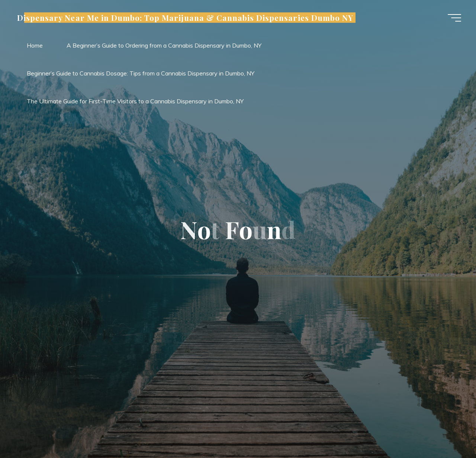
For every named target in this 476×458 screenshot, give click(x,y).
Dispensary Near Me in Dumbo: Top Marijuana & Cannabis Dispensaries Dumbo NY (185, 17)
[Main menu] (454, 18)
